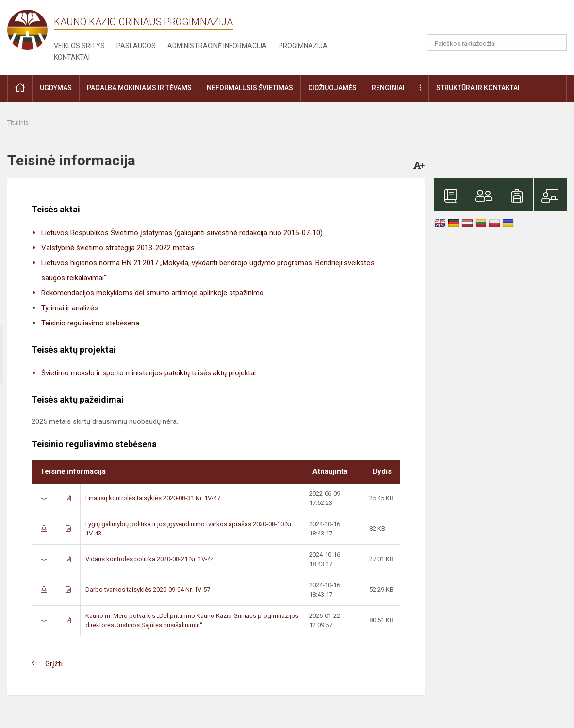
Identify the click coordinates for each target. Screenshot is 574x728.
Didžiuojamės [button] (332, 88)
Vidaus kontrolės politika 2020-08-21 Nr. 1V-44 (150, 559)
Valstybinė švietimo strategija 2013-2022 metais (118, 248)
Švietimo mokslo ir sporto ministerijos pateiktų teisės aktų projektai (148, 373)
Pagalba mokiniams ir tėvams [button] (139, 88)
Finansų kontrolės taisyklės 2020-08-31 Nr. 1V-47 (153, 498)
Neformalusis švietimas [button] (250, 88)
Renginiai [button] (388, 88)
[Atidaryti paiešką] (556, 43)
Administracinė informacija (217, 46)
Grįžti (54, 664)
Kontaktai (72, 57)
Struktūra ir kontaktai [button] (478, 88)
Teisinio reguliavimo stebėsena (90, 323)
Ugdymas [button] (56, 88)
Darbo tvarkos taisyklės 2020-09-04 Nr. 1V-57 (148, 590)
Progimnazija (303, 46)
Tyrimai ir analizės (70, 308)
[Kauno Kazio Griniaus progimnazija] (31, 29)
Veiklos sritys (79, 46)
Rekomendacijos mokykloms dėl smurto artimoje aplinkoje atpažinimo (153, 293)
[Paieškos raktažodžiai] (497, 43)
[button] (500, 20)
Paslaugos (136, 46)
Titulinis (18, 122)
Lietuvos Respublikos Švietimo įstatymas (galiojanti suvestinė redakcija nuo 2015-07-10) (182, 233)
